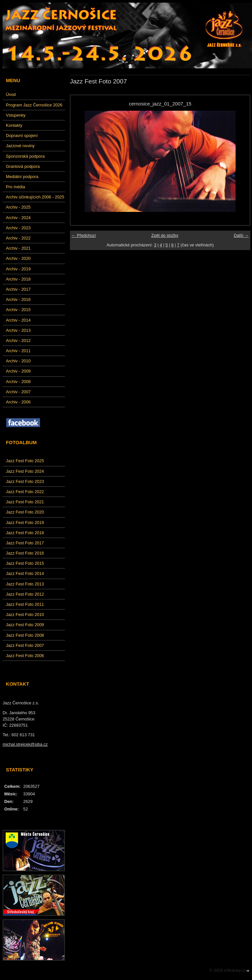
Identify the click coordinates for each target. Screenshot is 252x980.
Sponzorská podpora (25, 156)
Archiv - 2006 (18, 402)
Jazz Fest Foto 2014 (25, 573)
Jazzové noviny (20, 146)
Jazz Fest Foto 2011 (25, 604)
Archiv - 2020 (18, 258)
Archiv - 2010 (18, 361)
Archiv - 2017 (18, 289)
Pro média (15, 187)
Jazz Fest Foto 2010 (25, 615)
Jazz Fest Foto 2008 (25, 635)
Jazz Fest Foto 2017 (25, 543)
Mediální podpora (22, 177)
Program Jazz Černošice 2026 (34, 105)
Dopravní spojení (22, 136)
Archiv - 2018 (18, 279)
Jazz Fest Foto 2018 (25, 533)
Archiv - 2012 (18, 341)
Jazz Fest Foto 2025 (25, 461)
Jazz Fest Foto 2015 (25, 563)
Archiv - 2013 (18, 330)
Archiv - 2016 (18, 299)
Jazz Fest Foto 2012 (25, 594)
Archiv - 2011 (18, 351)
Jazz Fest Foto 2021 (25, 502)
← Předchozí (84, 235)
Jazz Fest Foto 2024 (25, 471)
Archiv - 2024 (18, 218)
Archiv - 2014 (18, 320)
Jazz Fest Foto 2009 (25, 625)
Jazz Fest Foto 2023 (25, 481)
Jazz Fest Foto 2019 (25, 523)
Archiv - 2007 (18, 392)
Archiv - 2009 (18, 371)
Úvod (11, 94)
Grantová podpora (23, 166)
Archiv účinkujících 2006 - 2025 (35, 197)
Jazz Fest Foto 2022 (25, 492)
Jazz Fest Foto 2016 (25, 553)
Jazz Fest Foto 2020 (25, 512)
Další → (241, 235)
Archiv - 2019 (18, 269)
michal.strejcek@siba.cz (25, 744)
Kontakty (14, 125)
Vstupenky (16, 115)
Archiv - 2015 (18, 310)
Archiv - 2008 (18, 382)
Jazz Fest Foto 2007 (25, 645)
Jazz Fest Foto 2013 (25, 584)
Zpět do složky (165, 235)
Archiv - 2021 (18, 248)
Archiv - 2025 (18, 207)
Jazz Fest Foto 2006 (25, 656)
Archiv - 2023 (18, 228)
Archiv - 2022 (18, 238)
